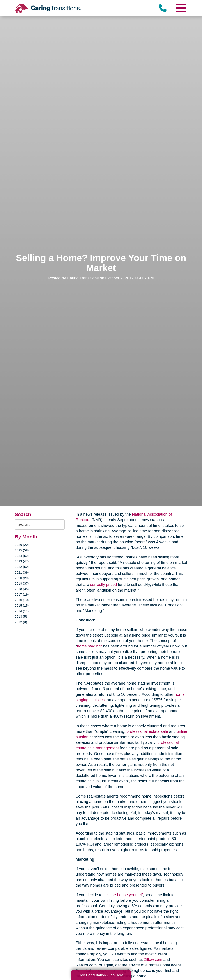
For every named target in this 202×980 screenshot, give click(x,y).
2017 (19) (22, 594)
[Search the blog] (40, 525)
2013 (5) (21, 616)
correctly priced (103, 585)
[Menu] (181, 8)
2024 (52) (22, 556)
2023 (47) (22, 561)
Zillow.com (153, 960)
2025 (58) (22, 550)
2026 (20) (22, 545)
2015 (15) (22, 605)
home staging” (89, 646)
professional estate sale (147, 731)
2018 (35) (22, 589)
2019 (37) (22, 583)
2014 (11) (22, 611)
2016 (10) (22, 600)
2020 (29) (22, 578)
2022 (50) (22, 567)
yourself (136, 895)
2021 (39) (22, 572)
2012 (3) (21, 622)
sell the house (116, 895)
